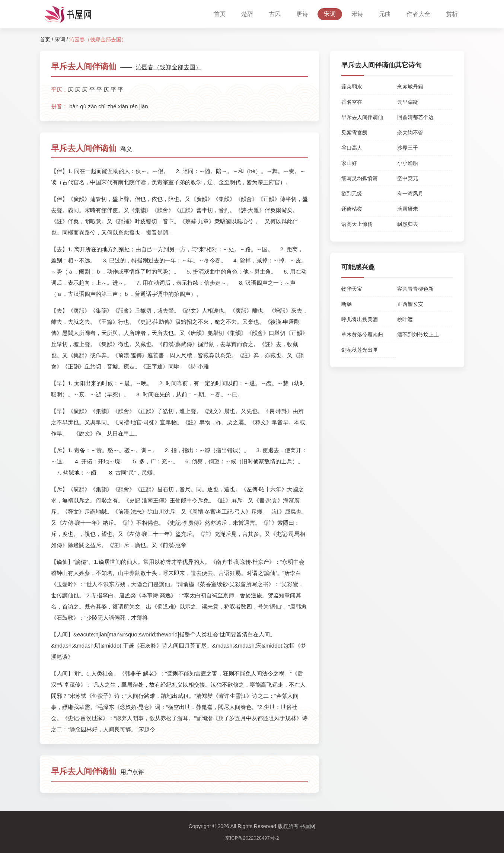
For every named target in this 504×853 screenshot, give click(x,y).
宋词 (330, 14)
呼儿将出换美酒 (360, 319)
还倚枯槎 (352, 209)
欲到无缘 (352, 194)
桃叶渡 (405, 319)
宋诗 (357, 14)
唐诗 (302, 14)
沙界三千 (408, 148)
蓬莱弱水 (352, 87)
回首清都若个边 (415, 117)
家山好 (349, 163)
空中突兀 (408, 178)
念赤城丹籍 (410, 87)
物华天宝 (352, 289)
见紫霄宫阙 (354, 132)
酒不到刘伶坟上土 (418, 335)
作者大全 (418, 14)
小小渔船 (408, 163)
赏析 (452, 14)
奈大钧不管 (410, 132)
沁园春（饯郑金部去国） (169, 67)
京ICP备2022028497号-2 (252, 838)
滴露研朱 (408, 209)
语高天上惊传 (357, 224)
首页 (220, 14)
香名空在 (352, 102)
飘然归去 (408, 224)
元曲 (385, 14)
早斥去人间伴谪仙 (362, 117)
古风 (275, 14)
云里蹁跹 (408, 102)
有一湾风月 (410, 194)
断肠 (347, 304)
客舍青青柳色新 (415, 289)
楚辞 (247, 14)
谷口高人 (352, 148)
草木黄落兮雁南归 (362, 335)
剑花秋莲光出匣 (360, 350)
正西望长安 (410, 304)
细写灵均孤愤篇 (360, 178)
